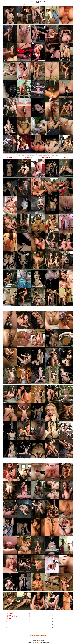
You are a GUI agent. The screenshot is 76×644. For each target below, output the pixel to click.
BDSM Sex (39, 643)
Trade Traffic (41, 640)
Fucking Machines (33, 636)
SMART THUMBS (41, 644)
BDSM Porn (10, 157)
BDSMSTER (66, 157)
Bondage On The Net (47, 157)
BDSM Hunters (29, 157)
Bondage (39, 636)
